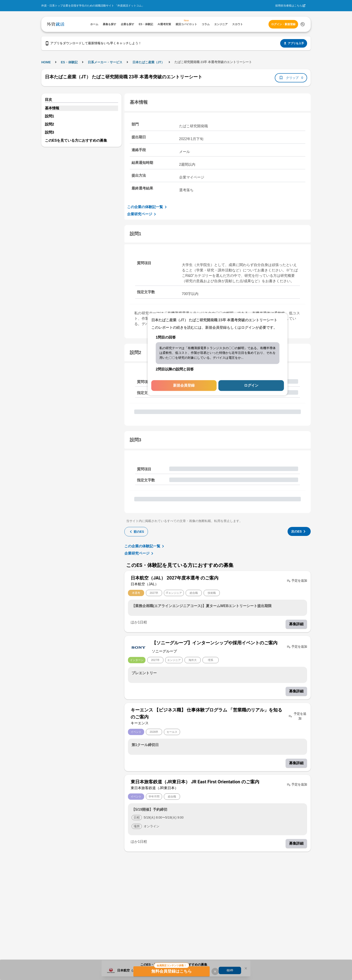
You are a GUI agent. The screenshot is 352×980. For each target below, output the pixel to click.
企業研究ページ (142, 214)
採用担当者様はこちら (289, 6)
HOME (46, 62)
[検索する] (303, 24)
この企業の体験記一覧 (148, 207)
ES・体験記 (69, 62)
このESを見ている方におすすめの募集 (76, 140)
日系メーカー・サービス (105, 62)
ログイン (251, 386)
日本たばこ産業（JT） (148, 62)
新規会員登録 (184, 386)
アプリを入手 (294, 43)
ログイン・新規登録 (283, 24)
